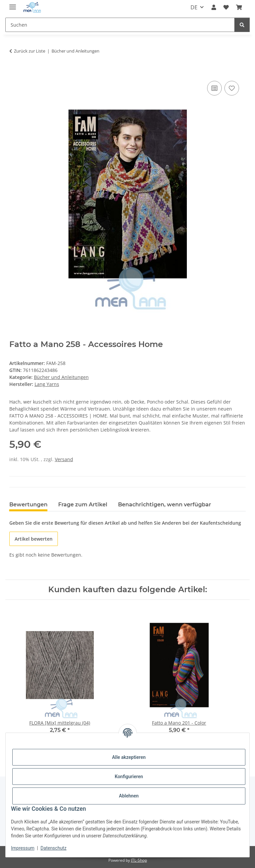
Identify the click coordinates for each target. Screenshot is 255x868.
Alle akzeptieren (129, 757)
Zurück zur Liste (30, 51)
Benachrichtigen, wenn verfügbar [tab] (165, 505)
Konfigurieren (129, 777)
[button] (213, 7)
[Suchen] (242, 25)
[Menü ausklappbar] (13, 4)
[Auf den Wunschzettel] (232, 88)
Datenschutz (54, 848)
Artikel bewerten (34, 539)
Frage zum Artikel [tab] (83, 505)
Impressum (23, 848)
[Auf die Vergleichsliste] (214, 88)
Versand (64, 459)
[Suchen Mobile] (120, 25)
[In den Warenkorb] (15, 72)
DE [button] (194, 7)
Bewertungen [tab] (28, 505)
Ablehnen (129, 796)
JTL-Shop (139, 860)
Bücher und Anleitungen (61, 377)
